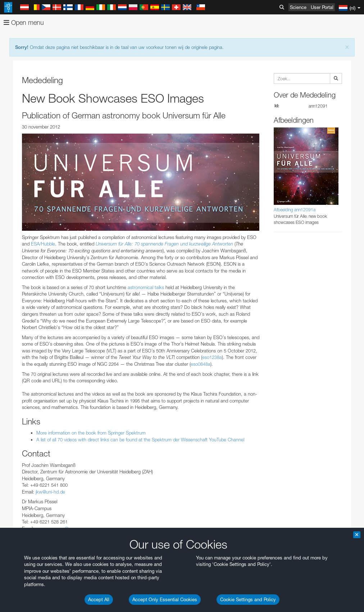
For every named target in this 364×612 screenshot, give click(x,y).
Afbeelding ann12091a (295, 210)
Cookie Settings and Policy (248, 599)
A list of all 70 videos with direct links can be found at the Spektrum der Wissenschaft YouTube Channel (140, 440)
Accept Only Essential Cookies (165, 599)
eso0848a (201, 364)
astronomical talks (146, 287)
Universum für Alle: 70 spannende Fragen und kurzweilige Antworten (164, 244)
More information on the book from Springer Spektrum (91, 433)
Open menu (24, 22)
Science (298, 7)
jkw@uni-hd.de (50, 492)
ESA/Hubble (43, 244)
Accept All (99, 599)
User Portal (322, 7)
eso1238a (212, 357)
